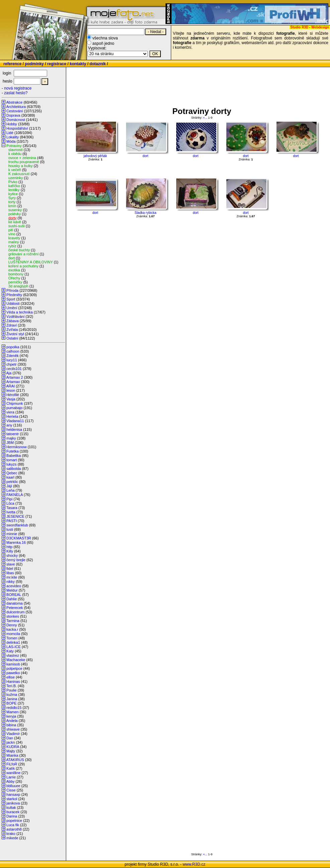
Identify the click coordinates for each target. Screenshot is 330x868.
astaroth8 (14, 829)
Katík (11, 768)
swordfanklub (17, 525)
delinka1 (13, 642)
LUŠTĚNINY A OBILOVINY (31, 262)
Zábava (13, 321)
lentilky (14, 190)
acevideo (14, 586)
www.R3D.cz (194, 864)
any (9, 425)
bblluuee (13, 786)
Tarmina (13, 621)
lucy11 (12, 360)
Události (13, 303)
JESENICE (15, 516)
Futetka (13, 451)
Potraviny (14, 146)
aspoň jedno (103, 43)
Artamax (13, 382)
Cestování (15, 111)
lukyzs (12, 464)
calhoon (13, 351)
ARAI (10, 386)
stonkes (13, 616)
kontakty (78, 64)
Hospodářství (17, 128)
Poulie (12, 690)
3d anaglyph (18, 286)
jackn (11, 742)
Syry (12, 198)
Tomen (12, 638)
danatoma (15, 603)
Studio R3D (299, 27)
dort (12, 258)
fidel (10, 569)
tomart (12, 460)
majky (11, 438)
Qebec (12, 473)
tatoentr (13, 434)
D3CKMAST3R (19, 538)
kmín (12, 206)
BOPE (12, 703)
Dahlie (12, 599)
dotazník (98, 64)
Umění (12, 308)
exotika (14, 270)
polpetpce (14, 668)
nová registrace (18, 88)
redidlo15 (14, 708)
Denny (12, 625)
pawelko (13, 673)
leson (11, 390)
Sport (11, 299)
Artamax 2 (14, 377)
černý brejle (16, 560)
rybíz (12, 246)
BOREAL (14, 595)
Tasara (12, 508)
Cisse (11, 790)
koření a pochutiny (23, 266)
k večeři (15, 170)
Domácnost (16, 120)
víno (12, 234)
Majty (11, 751)
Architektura (16, 107)
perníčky (15, 282)
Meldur (12, 590)
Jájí (9, 486)
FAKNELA (15, 495)
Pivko (13, 182)
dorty (12, 218)
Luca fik (13, 825)
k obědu (15, 154)
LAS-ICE (14, 647)
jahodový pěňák (95, 156)
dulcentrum (15, 612)
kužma (12, 695)
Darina (12, 816)
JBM (10, 443)
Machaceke (16, 660)
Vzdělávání (15, 317)
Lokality (13, 137)
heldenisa (14, 429)
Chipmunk (15, 403)
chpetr (12, 364)
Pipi (9, 499)
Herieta (12, 416)
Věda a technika (20, 312)
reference (12, 64)
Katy (10, 651)
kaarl (10, 477)
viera (10, 412)
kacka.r (12, 629)
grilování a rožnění (24, 254)
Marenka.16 (16, 542)
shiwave (13, 729)
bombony (16, 274)
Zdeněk (13, 356)
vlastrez (13, 655)
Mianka (12, 755)
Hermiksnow (17, 447)
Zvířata (12, 330)
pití (11, 230)
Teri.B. (12, 686)
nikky (11, 582)
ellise (11, 677)
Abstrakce (14, 102)
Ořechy (14, 278)
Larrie (11, 777)
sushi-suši (17, 226)
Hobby (12, 124)
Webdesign (320, 27)
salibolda (14, 469)
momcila (13, 634)
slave (11, 564)
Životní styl (15, 334)
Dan (10, 738)
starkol (12, 799)
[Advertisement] (195, 87)
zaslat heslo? (16, 93)
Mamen (13, 712)
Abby (10, 781)
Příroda (12, 290)
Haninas (13, 681)
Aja (9, 373)
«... (205, 118)
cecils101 (14, 369)
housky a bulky (21, 166)
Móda (11, 141)
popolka (13, 347)
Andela (12, 721)
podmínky (34, 64)
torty (12, 202)
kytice (13, 194)
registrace (57, 64)
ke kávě (15, 222)
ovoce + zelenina (22, 158)
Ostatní (12, 338)
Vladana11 (15, 421)
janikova (13, 803)
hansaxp (13, 794)
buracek (13, 812)
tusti (10, 529)
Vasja (11, 399)
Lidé (10, 133)
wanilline (13, 773)
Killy (10, 551)
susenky (15, 210)
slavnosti (16, 150)
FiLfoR (12, 764)
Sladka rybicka (145, 213)
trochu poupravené (24, 162)
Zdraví (12, 325)
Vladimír (13, 734)
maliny (14, 242)
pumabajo (14, 408)
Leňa (10, 490)
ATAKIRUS (15, 760)
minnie (12, 534)
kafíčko (14, 186)
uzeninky (16, 178)
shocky (12, 555)
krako (11, 834)
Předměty (14, 295)
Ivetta (11, 512)
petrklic (12, 482)
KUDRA (13, 747)
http (9, 547)
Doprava (13, 115)
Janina (12, 699)
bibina (11, 725)
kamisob (13, 664)
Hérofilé (13, 395)
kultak (11, 808)
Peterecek (15, 608)
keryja (11, 716)
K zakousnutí (19, 174)
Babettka (14, 456)
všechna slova (105, 38)
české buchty (19, 250)
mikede (12, 838)
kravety (14, 238)
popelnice (14, 821)
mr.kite (12, 577)
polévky (15, 214)
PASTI (12, 521)
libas (10, 573)
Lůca (10, 503)
